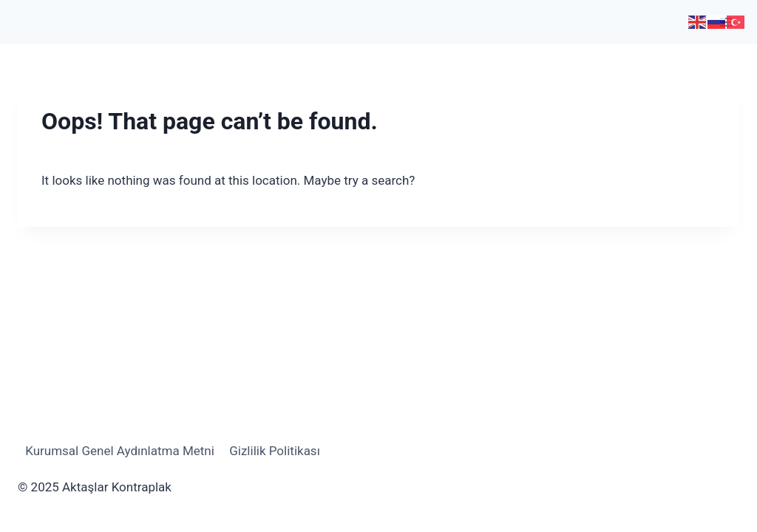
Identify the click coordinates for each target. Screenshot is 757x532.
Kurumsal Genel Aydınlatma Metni (120, 451)
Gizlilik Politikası (275, 451)
